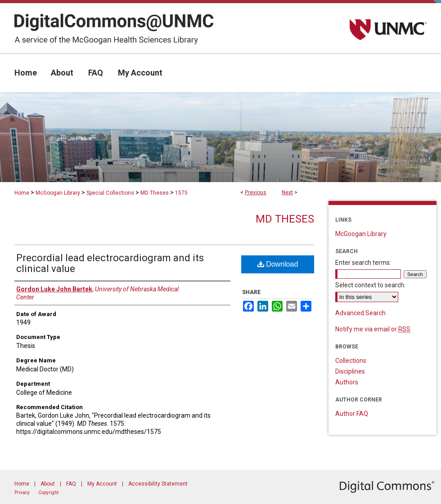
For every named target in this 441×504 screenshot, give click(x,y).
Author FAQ (352, 414)
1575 (181, 193)
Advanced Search (360, 313)
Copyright (48, 493)
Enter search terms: (363, 263)
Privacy (22, 493)
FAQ (71, 484)
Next (287, 192)
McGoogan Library (58, 193)
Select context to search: (370, 285)
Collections (351, 361)
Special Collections (110, 193)
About (48, 484)
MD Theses (155, 193)
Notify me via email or (373, 329)
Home (22, 193)
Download (278, 264)
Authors (347, 382)
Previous (256, 192)
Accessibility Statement (158, 484)
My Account (102, 484)
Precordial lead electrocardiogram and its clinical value (110, 263)
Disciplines (350, 371)
